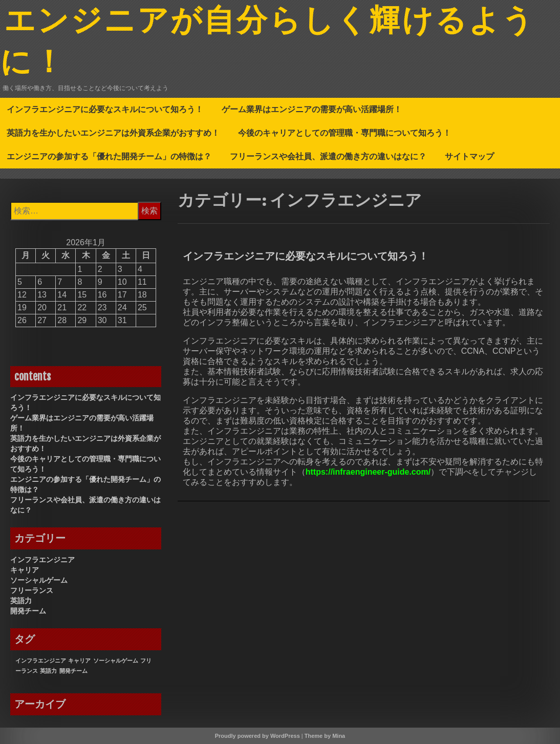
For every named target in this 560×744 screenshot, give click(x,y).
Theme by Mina (325, 736)
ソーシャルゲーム (39, 580)
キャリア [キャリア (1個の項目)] (79, 661)
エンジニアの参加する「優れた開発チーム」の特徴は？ (109, 156)
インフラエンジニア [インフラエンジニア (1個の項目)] (41, 661)
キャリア (25, 570)
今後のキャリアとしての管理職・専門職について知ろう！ (344, 133)
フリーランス (32, 590)
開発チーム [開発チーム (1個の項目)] (73, 671)
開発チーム (28, 611)
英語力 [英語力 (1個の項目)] (48, 671)
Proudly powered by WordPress (257, 736)
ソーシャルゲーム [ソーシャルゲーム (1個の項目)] (116, 661)
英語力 (21, 601)
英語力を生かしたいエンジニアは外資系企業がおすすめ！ (113, 133)
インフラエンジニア (42, 560)
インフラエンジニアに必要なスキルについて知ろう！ (105, 109)
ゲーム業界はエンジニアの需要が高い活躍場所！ (312, 109)
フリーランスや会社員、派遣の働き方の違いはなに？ (328, 156)
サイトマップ (469, 156)
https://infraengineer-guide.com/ (368, 472)
